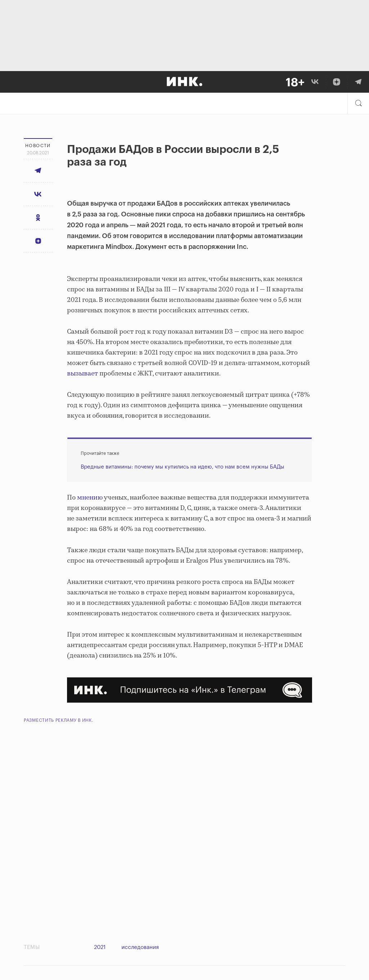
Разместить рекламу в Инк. (59, 720)
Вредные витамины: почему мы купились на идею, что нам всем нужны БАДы (183, 467)
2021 (100, 947)
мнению (90, 498)
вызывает (83, 374)
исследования (140, 947)
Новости (38, 146)
